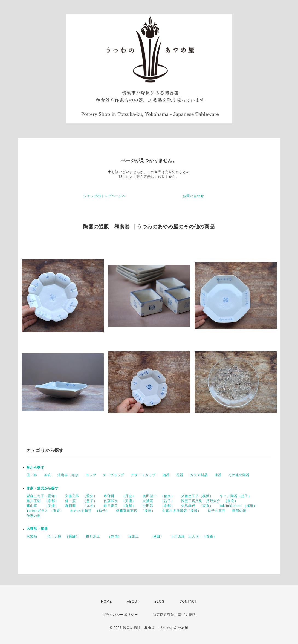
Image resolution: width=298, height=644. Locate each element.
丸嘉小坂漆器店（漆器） (182, 511)
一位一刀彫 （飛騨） (62, 536)
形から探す (35, 467)
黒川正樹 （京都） (43, 501)
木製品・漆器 (37, 529)
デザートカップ (143, 475)
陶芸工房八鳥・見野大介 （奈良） (210, 501)
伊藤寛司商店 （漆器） (136, 511)
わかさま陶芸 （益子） (90, 511)
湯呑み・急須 (68, 475)
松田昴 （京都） (159, 506)
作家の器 (34, 516)
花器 (180, 475)
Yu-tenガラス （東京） (45, 511)
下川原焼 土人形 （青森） (194, 536)
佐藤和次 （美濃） (120, 501)
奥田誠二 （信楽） (159, 496)
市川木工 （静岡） (104, 536)
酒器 (166, 475)
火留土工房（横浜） (197, 496)
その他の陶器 (239, 475)
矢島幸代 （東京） (197, 506)
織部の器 (239, 511)
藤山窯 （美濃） (43, 506)
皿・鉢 (32, 475)
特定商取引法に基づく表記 (174, 615)
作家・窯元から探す (43, 488)
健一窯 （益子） (81, 501)
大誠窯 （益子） (159, 501)
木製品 (32, 536)
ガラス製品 (199, 475)
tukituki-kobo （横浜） (238, 506)
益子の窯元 (217, 511)
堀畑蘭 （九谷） (81, 506)
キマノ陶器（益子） (236, 496)
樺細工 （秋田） (146, 536)
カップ (91, 475)
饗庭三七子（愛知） (43, 496)
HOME (106, 602)
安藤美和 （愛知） (81, 496)
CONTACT (188, 602)
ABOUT (133, 602)
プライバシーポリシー (120, 615)
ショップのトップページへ (105, 196)
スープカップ (114, 475)
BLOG (159, 602)
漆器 (218, 475)
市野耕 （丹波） (120, 496)
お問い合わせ (193, 196)
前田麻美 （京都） (120, 506)
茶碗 (47, 475)
